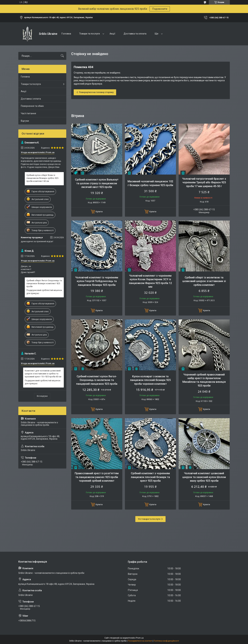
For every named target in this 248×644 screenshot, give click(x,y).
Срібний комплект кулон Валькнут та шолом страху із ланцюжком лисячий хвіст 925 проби (97, 183)
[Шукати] (62, 56)
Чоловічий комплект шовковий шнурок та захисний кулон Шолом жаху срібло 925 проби (204, 477)
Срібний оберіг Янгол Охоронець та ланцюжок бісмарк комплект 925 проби (44, 283)
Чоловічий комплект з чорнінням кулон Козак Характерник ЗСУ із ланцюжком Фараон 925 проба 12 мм (150, 281)
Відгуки (25, 121)
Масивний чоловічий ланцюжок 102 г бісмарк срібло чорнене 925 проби (150, 183)
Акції (112, 34)
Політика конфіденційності (166, 641)
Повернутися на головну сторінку (96, 92)
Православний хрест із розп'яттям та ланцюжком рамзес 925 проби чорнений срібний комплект (97, 477)
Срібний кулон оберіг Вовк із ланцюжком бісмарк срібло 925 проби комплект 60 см (42, 178)
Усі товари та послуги (149, 519)
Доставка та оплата (135, 34)
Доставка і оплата (31, 99)
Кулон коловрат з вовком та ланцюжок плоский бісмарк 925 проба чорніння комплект (150, 380)
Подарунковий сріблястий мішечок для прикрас (44, 292)
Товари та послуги (90, 34)
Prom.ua (140, 638)
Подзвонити (160, 9)
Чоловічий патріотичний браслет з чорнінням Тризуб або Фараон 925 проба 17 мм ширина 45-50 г (204, 182)
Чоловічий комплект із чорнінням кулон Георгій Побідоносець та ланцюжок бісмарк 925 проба (97, 281)
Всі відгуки (42, 396)
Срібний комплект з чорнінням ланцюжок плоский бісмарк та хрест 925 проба (150, 477)
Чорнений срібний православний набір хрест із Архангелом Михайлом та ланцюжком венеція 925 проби (204, 380)
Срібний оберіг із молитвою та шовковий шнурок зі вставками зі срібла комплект (204, 281)
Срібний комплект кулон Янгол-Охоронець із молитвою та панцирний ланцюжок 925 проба (97, 380)
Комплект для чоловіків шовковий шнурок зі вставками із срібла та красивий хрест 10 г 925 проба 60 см (43, 374)
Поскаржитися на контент (140, 641)
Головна (66, 34)
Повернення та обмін (32, 106)
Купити (99, 212)
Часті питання (28, 113)
